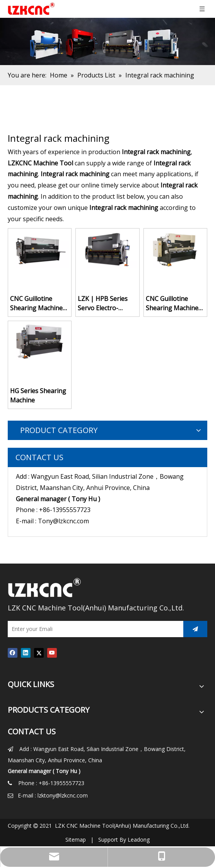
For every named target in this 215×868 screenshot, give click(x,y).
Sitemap (76, 840)
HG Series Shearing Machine (38, 395)
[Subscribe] (195, 629)
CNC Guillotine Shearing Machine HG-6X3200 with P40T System (36, 303)
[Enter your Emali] (94, 629)
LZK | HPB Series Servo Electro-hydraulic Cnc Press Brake (106, 303)
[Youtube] (52, 652)
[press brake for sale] (107, 41)
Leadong (139, 840)
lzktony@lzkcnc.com (63, 795)
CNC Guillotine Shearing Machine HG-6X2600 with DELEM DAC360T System (172, 303)
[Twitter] (39, 652)
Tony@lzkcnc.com (63, 521)
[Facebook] (13, 652)
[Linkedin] (26, 652)
